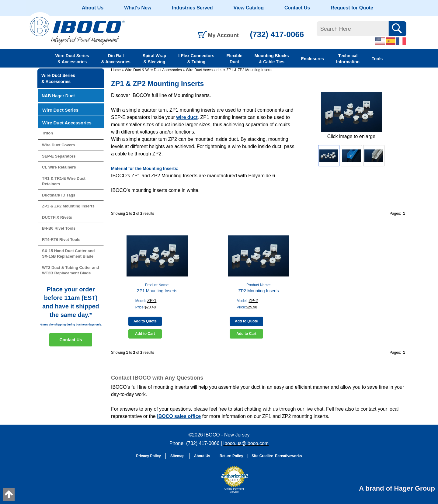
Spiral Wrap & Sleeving (155, 59)
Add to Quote (145, 321)
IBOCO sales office (179, 416)
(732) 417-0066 (277, 34)
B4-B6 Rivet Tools (59, 228)
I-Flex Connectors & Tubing (196, 59)
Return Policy (231, 456)
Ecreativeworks (288, 456)
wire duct (187, 117)
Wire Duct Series (60, 110)
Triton (47, 133)
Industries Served (192, 8)
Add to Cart (145, 334)
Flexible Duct (235, 59)
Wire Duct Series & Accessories (72, 59)
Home (116, 70)
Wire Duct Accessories (204, 70)
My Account (223, 35)
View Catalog (249, 8)
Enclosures (313, 59)
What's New (138, 8)
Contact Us (297, 8)
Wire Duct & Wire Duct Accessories (153, 70)
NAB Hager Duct (58, 96)
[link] (202, 482)
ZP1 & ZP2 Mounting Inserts (249, 70)
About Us (93, 8)
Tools (377, 59)
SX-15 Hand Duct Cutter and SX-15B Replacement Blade (68, 254)
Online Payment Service (234, 490)
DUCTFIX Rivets (57, 217)
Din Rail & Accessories (116, 59)
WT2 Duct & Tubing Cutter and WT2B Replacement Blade (71, 270)
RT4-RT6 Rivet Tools (61, 240)
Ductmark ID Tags (59, 195)
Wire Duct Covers (58, 145)
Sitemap (177, 456)
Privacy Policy (149, 456)
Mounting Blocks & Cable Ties (272, 59)
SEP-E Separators (59, 156)
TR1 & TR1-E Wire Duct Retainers (64, 181)
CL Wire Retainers (59, 167)
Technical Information (348, 59)
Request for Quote (352, 8)
